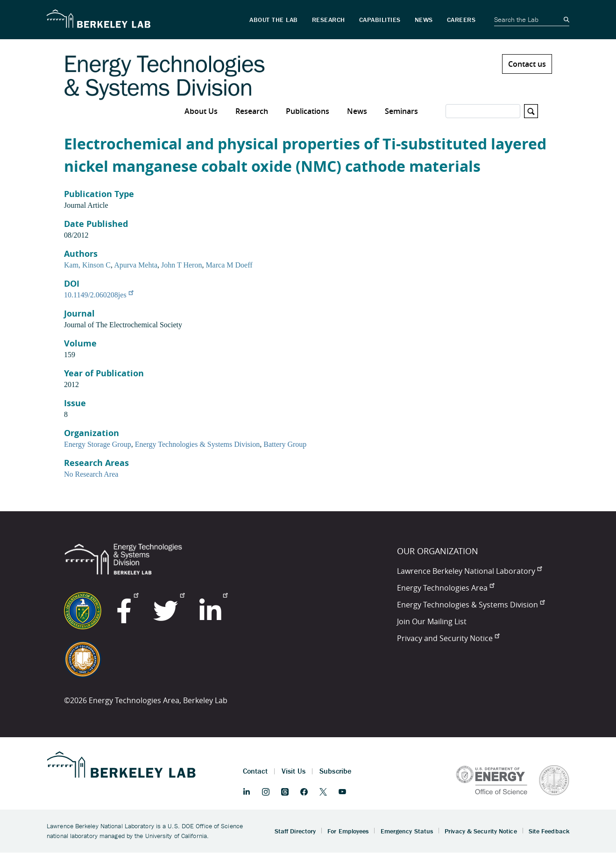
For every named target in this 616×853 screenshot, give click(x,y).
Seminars (401, 111)
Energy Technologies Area (446, 588)
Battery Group (285, 444)
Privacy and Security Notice (448, 638)
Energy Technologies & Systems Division (198, 444)
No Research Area (91, 474)
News (357, 111)
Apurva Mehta (136, 265)
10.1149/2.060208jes (99, 295)
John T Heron (181, 265)
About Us (201, 111)
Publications (308, 111)
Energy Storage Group (98, 444)
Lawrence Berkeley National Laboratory (469, 571)
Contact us (527, 64)
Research (252, 111)
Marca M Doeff (229, 265)
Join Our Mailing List (432, 621)
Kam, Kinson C (87, 265)
